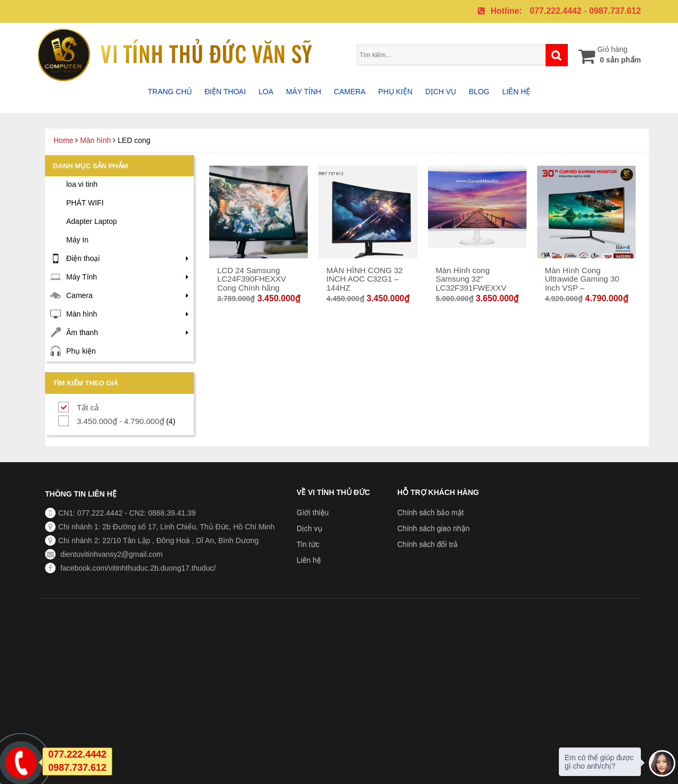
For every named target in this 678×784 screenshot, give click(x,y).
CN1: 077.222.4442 (90, 513)
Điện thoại (225, 92)
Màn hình (95, 140)
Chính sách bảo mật (431, 512)
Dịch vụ (441, 92)
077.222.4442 (556, 11)
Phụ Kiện (395, 92)
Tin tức (308, 544)
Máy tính (304, 92)
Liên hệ (516, 92)
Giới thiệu (313, 512)
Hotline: (506, 11)
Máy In (77, 240)
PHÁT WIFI (85, 203)
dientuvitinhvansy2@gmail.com (110, 554)
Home (63, 140)
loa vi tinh (82, 184)
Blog (479, 92)
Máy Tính (82, 277)
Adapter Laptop (92, 221)
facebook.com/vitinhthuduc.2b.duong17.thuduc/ (137, 568)
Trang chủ (170, 92)
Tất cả (88, 407)
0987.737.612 (615, 11)
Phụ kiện (81, 351)
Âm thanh (82, 332)
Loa (266, 92)
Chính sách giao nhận (433, 528)
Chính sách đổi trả (427, 544)
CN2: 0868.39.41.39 (162, 513)
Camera (350, 92)
